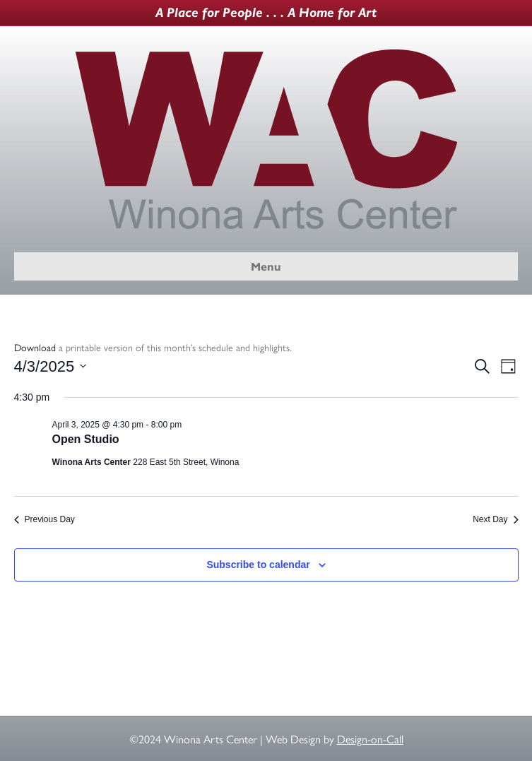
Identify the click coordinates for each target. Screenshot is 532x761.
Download (35, 347)
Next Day (495, 519)
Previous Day (45, 519)
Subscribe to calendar (258, 565)
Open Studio (86, 439)
